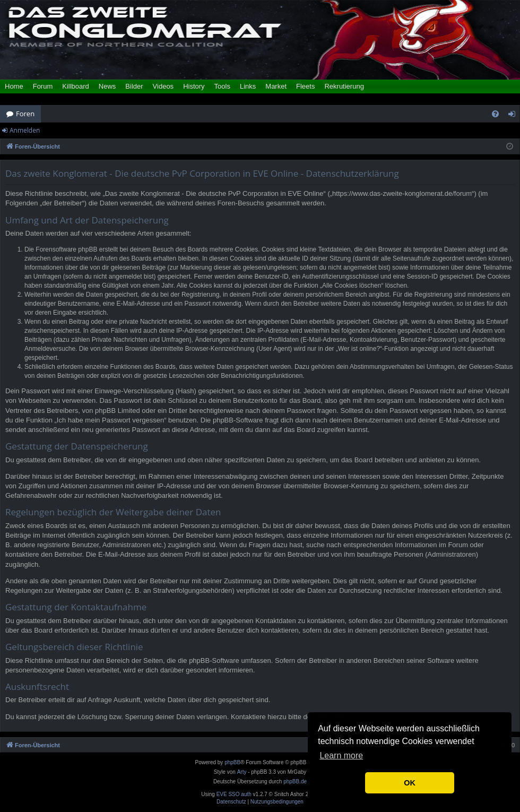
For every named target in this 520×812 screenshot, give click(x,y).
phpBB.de (295, 781)
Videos (163, 86)
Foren (25, 114)
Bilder (134, 86)
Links (248, 86)
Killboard (76, 86)
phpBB (232, 762)
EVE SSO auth (234, 794)
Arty (242, 772)
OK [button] (410, 783)
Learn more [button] (341, 755)
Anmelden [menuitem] (515, 116)
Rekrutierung (344, 86)
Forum (43, 86)
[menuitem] (495, 114)
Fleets (305, 86)
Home (14, 86)
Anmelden (25, 130)
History (194, 86)
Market (276, 86)
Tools (222, 86)
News (107, 86)
